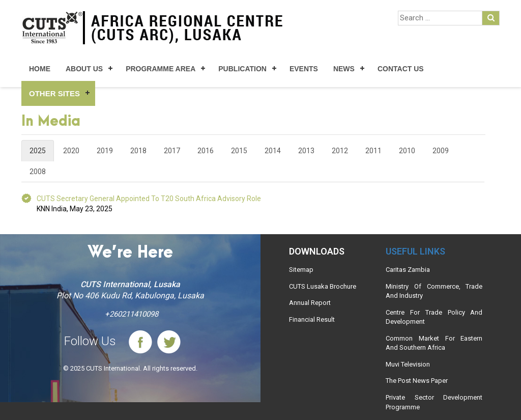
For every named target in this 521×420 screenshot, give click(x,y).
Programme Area (161, 69)
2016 (206, 151)
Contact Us (401, 69)
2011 (373, 151)
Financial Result (312, 319)
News (344, 69)
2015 (239, 151)
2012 (340, 151)
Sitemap (301, 270)
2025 (38, 151)
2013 (306, 151)
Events (304, 69)
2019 (105, 151)
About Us (84, 69)
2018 (138, 151)
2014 (273, 151)
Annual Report (310, 303)
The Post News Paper (417, 381)
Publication (242, 69)
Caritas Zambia (408, 270)
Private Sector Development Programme (434, 402)
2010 (407, 151)
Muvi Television (408, 364)
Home (40, 69)
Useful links (415, 251)
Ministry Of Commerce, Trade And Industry (434, 291)
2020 (71, 151)
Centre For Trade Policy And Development (434, 317)
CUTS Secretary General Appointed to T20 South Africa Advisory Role (149, 199)
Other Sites (54, 93)
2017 (172, 151)
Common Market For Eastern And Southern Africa (434, 343)
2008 (38, 172)
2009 (441, 151)
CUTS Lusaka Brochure (323, 286)
